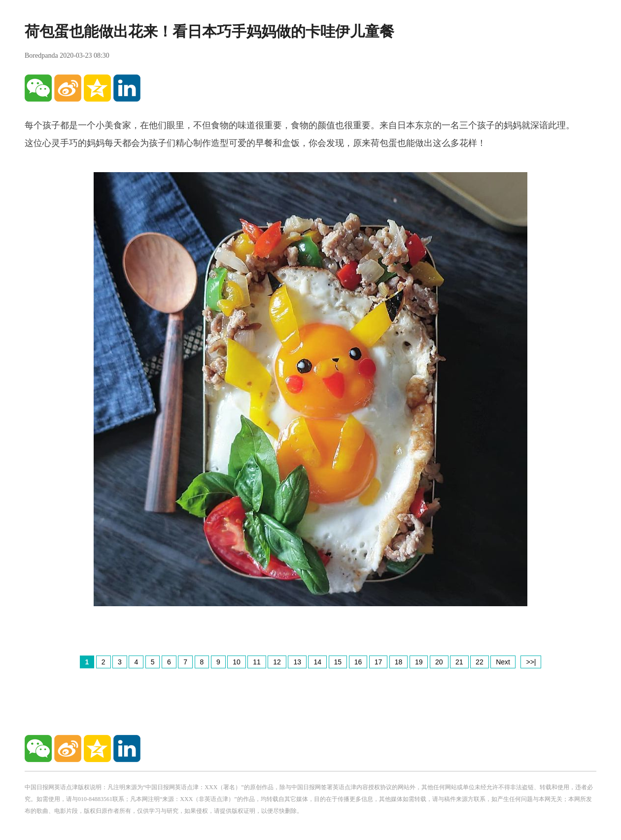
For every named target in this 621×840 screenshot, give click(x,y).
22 (480, 662)
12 (277, 662)
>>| (531, 662)
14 (317, 662)
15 (338, 662)
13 (297, 662)
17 (379, 662)
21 (459, 662)
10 (237, 662)
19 (419, 662)
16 (358, 662)
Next (503, 662)
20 (439, 662)
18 (399, 662)
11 (257, 662)
